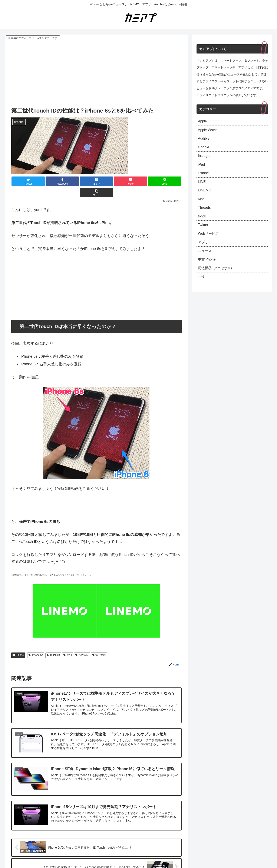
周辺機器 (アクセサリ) (217, 279)
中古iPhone (208, 270)
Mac (202, 205)
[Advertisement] (96, 74)
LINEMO (205, 195)
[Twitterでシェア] (25, 181)
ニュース (206, 260)
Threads (205, 214)
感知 (68, 644)
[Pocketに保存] (111, 181)
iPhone (18, 644)
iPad (202, 168)
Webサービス (210, 242)
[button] (167, 181)
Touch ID (53, 644)
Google (204, 149)
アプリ (204, 251)
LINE (202, 186)
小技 (202, 288)
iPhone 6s (36, 644)
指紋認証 (82, 644)
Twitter (204, 233)
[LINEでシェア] (139, 181)
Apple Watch (209, 131)
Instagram (207, 159)
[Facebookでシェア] (54, 181)
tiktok (202, 223)
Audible (204, 140)
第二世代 (99, 644)
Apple (203, 122)
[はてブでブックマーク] (82, 181)
